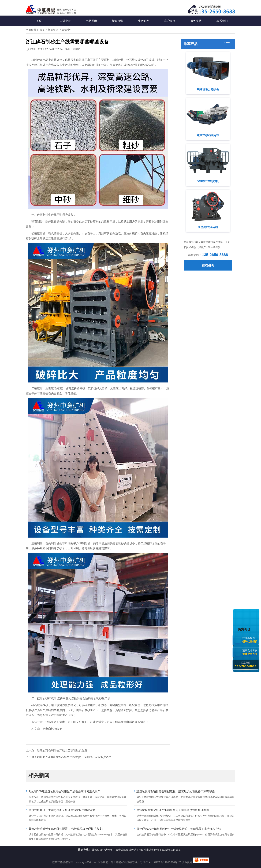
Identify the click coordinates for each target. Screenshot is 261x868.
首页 (39, 21)
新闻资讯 (117, 21)
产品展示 (91, 21)
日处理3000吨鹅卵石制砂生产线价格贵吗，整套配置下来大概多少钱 (179, 829)
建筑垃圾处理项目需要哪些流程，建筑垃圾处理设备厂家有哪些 (176, 791)
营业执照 (187, 862)
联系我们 (222, 21)
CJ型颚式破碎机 (208, 227)
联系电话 (246, 665)
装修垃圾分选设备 (208, 89)
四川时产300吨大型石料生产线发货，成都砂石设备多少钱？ (74, 757)
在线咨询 (208, 265)
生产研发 (144, 21)
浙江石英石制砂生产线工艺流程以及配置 (62, 750)
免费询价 (245, 629)
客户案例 (170, 21)
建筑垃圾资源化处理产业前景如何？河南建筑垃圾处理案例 (173, 810)
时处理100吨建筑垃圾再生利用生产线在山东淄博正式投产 (64, 791)
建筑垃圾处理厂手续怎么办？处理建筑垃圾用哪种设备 (62, 810)
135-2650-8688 (215, 255)
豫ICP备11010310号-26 (167, 862)
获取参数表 (251, 640)
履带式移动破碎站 (208, 135)
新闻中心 (67, 30)
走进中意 (65, 21)
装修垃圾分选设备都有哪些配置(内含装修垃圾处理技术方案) (66, 829)
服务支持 (196, 21)
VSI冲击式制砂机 (208, 181)
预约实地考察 (251, 652)
